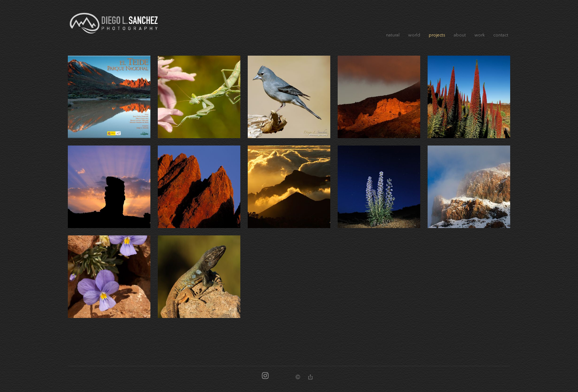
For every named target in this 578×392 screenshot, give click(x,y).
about (460, 35)
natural (393, 35)
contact (501, 35)
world (414, 35)
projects (437, 35)
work (480, 35)
